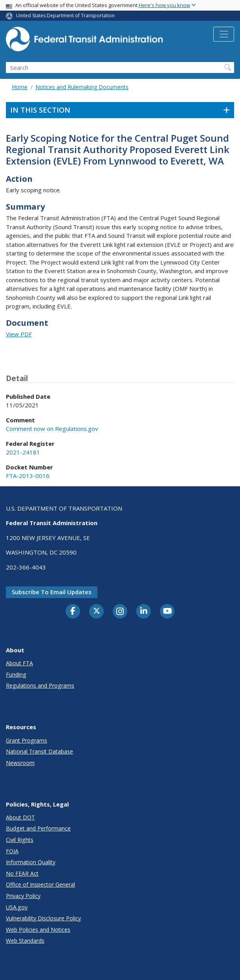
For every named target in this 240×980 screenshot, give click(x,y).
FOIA (12, 851)
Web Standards (25, 941)
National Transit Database (39, 751)
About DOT (20, 817)
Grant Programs (27, 740)
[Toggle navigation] (224, 34)
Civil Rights (20, 840)
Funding (16, 674)
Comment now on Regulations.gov (52, 429)
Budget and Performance (38, 828)
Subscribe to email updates (52, 592)
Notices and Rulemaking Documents (82, 87)
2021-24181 (23, 452)
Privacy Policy (23, 896)
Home (20, 87)
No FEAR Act (22, 873)
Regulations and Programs (40, 685)
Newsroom (20, 763)
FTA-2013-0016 (28, 476)
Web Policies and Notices (38, 930)
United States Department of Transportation (65, 16)
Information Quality (31, 862)
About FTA (19, 663)
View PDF (19, 334)
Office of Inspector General (40, 884)
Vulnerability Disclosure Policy (43, 918)
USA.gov (17, 907)
